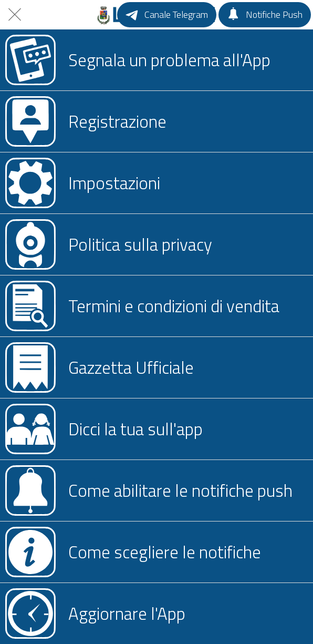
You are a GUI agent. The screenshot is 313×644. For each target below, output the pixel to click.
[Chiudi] (15, 15)
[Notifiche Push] (265, 15)
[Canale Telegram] (167, 15)
